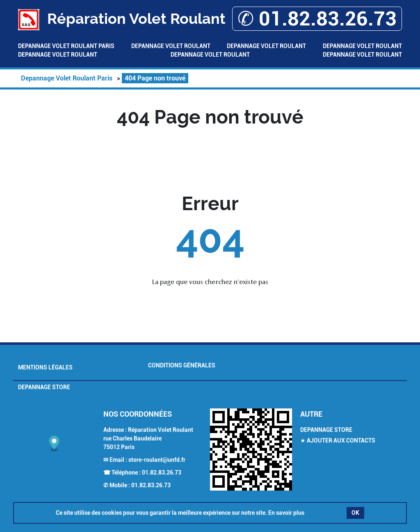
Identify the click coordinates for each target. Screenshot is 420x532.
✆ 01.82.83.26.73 (317, 19)
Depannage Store (44, 387)
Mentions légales (45, 367)
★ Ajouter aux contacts (338, 440)
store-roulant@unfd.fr (157, 460)
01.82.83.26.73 (162, 472)
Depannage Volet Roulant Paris (66, 46)
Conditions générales (182, 365)
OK (355, 513)
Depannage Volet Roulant (171, 46)
